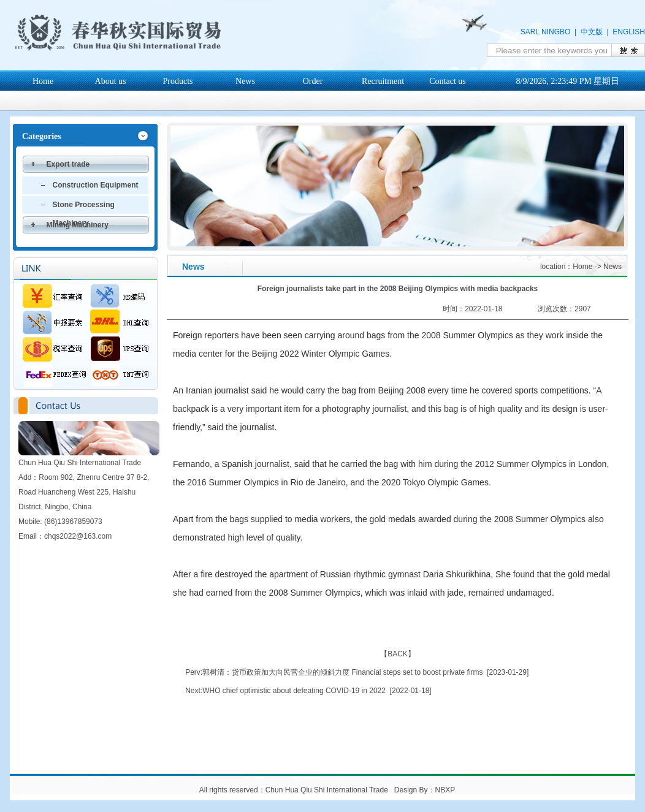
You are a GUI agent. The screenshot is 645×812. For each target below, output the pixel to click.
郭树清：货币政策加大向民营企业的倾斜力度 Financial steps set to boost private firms (342, 672)
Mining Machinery (78, 225)
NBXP (445, 790)
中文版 (592, 32)
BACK (398, 654)
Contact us (448, 81)
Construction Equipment (96, 185)
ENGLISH (629, 32)
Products (178, 81)
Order (313, 81)
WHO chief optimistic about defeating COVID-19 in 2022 (294, 691)
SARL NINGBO (546, 32)
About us (111, 81)
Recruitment (383, 81)
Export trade (68, 164)
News (245, 81)
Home (43, 81)
